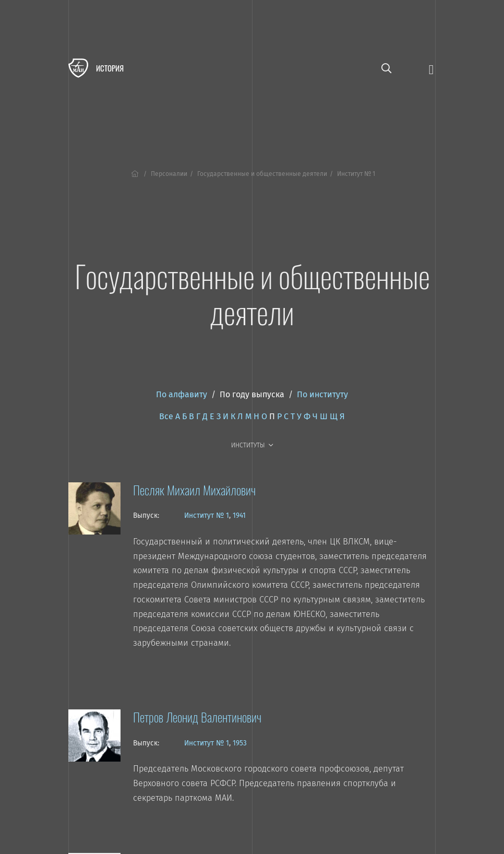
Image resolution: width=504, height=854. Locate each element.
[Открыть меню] (431, 69)
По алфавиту (182, 394)
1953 (240, 743)
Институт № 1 (207, 515)
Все (166, 416)
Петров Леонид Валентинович (197, 717)
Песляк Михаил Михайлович (194, 490)
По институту (322, 394)
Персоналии (169, 174)
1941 (239, 515)
